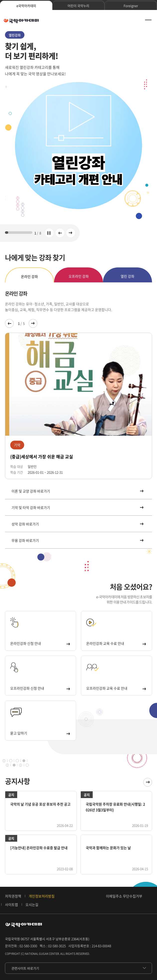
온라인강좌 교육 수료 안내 (116, 643)
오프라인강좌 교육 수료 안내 (116, 688)
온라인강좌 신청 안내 (40, 643)
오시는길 (32, 904)
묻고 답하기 (40, 733)
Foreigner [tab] (131, 6)
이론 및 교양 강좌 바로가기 (77, 491)
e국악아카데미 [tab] (26, 6)
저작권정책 (13, 896)
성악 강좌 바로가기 (77, 524)
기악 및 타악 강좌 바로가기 (77, 507)
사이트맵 (11, 904)
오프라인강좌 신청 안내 (40, 688)
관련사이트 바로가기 (25, 968)
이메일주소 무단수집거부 (124, 896)
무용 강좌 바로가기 (77, 540)
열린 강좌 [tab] (127, 276)
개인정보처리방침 (42, 896)
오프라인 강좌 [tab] (79, 276)
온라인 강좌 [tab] (29, 276)
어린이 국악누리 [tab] (78, 6)
